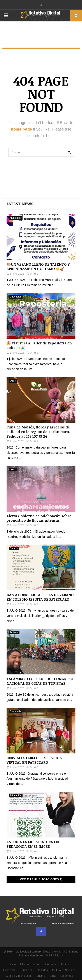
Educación (16, 297)
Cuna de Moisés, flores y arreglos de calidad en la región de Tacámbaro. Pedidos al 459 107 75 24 (38, 432)
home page (21, 129)
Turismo (14, 632)
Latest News (20, 204)
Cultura (14, 548)
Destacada (16, 711)
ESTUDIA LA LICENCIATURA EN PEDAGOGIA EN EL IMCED (33, 844)
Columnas (67, 976)
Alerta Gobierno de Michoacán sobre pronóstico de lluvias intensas (39, 518)
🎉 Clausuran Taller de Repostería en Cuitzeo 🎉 (39, 345)
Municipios (16, 218)
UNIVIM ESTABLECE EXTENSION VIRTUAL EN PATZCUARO (34, 760)
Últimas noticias (30, 965)
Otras (13, 381)
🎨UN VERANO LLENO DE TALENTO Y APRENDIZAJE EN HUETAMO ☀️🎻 (38, 267)
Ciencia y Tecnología (18, 976)
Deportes (42, 970)
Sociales (70, 970)
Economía (9, 970)
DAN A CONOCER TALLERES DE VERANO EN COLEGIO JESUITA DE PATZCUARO (40, 597)
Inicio (13, 965)
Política (65, 965)
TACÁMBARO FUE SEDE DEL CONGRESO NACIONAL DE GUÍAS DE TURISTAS (40, 681)
